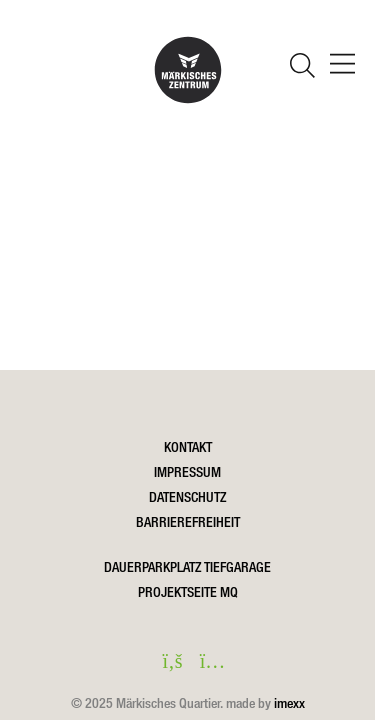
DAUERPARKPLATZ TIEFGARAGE (187, 567)
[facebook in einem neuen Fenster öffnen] (168, 663)
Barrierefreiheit (188, 522)
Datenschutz (187, 497)
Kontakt (188, 447)
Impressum (187, 472)
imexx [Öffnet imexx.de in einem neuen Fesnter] (289, 703)
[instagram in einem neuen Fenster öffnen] (208, 663)
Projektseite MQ (188, 592)
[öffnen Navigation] (342, 66)
